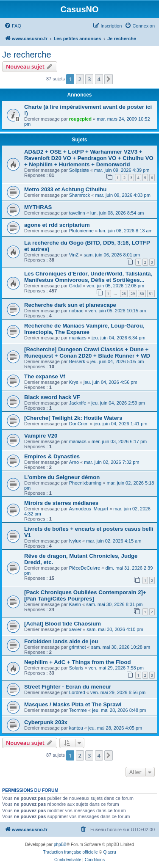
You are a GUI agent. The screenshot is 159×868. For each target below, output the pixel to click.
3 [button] (89, 79)
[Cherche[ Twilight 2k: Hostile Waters (73, 418)
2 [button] (80, 79)
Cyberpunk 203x (46, 722)
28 (124, 293)
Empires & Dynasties (52, 456)
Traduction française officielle (71, 852)
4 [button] (99, 79)
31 (151, 293)
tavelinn (77, 213)
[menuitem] (13, 26)
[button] (109, 79)
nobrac (76, 311)
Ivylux (75, 541)
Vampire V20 (41, 436)
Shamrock (80, 195)
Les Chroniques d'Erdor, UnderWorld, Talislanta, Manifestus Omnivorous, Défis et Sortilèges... (88, 277)
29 (133, 293)
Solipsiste (79, 170)
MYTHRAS (38, 207)
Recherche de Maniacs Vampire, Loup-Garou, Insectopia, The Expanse (84, 329)
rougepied (80, 119)
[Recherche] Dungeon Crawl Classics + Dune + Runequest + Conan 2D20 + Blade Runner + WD (87, 353)
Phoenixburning (85, 483)
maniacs (78, 338)
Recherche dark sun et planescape (70, 305)
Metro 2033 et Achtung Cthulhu (65, 189)
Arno (74, 462)
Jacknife (78, 403)
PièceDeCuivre (85, 568)
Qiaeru (109, 852)
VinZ (74, 255)
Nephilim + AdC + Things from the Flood (78, 662)
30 (142, 293)
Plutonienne (81, 231)
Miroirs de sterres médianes (61, 503)
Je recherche (27, 55)
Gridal (75, 286)
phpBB (60, 845)
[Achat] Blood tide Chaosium (63, 624)
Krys (74, 382)
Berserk (77, 361)
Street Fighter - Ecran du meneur (68, 687)
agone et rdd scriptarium (57, 225)
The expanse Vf (45, 376)
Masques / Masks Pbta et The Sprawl (73, 704)
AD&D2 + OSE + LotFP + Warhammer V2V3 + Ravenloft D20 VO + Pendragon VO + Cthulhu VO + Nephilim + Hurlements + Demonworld (89, 158)
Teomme (78, 710)
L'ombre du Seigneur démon (62, 477)
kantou (76, 728)
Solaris (76, 668)
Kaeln (75, 604)
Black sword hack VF (52, 397)
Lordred (77, 692)
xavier (75, 629)
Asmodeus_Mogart (89, 509)
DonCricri (79, 424)
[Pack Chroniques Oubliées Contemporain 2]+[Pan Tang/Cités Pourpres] (85, 595)
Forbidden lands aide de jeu (61, 641)
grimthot (78, 647)
